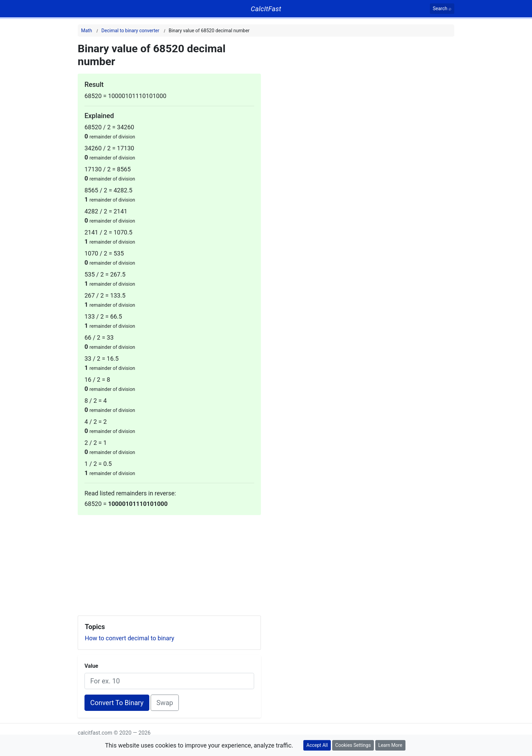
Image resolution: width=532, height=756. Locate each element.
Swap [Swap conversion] (165, 703)
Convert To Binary (117, 703)
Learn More (390, 745)
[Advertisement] (169, 563)
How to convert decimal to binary (130, 638)
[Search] (442, 9)
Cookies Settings (353, 745)
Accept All (317, 745)
